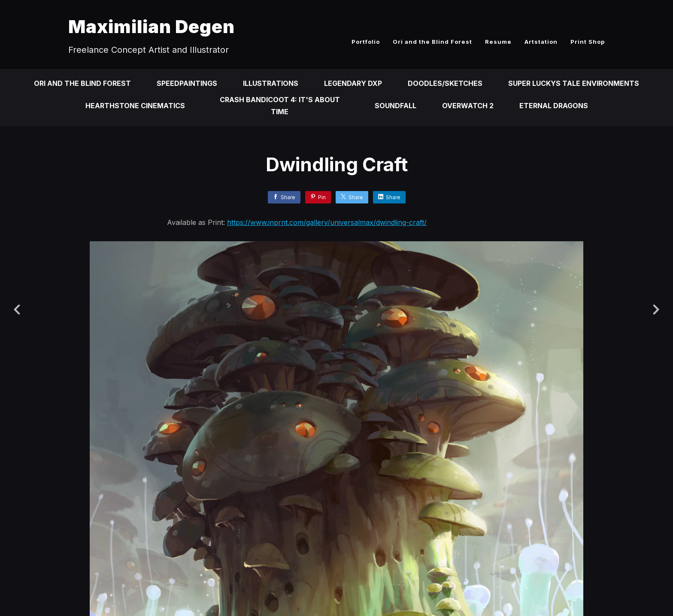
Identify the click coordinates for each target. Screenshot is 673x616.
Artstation (541, 42)
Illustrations (271, 83)
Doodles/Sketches (445, 83)
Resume (498, 42)
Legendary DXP (353, 83)
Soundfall (396, 106)
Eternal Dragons (554, 106)
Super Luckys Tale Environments (574, 83)
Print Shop (588, 42)
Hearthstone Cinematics (135, 106)
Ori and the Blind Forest (432, 42)
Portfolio (366, 42)
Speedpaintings (187, 83)
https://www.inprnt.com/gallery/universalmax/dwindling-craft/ (327, 222)
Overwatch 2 (468, 106)
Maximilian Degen (152, 26)
